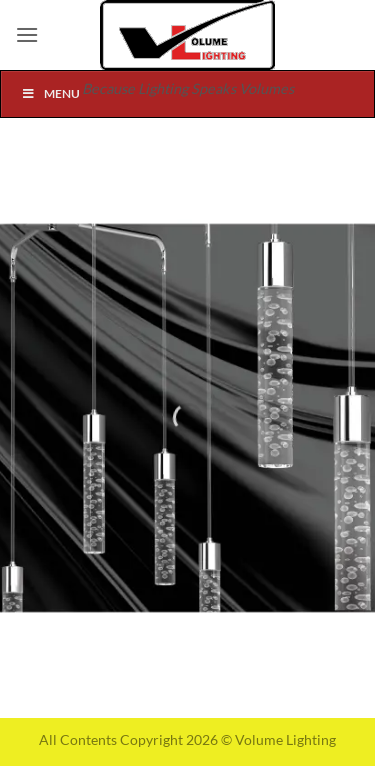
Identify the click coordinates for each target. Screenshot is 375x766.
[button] (27, 34)
